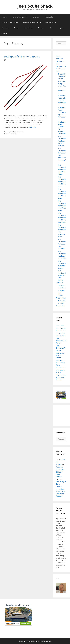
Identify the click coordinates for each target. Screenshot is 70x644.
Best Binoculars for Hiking (61, 348)
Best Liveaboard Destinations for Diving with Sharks (62, 218)
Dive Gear (38, 17)
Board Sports (31, 28)
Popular (6, 17)
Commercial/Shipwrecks (22, 17)
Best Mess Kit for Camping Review (61, 363)
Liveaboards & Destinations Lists (61, 69)
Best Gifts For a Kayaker (61, 293)
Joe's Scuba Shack (35, 6)
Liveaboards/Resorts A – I (12, 22)
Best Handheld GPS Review (61, 341)
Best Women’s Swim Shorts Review (61, 370)
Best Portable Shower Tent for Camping (61, 333)
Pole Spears (9, 132)
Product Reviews (18, 132)
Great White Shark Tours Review (62, 76)
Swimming (7, 28)
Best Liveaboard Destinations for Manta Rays (62, 182)
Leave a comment (11, 134)
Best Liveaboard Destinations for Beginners (62, 244)
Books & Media (51, 22)
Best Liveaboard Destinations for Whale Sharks (62, 170)
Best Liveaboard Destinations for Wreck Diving (62, 206)
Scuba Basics (51, 17)
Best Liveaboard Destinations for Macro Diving (62, 194)
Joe (57, 470)
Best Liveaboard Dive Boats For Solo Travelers (62, 141)
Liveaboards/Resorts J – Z (33, 22)
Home (58, 56)
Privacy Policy (61, 298)
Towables (43, 28)
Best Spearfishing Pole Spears (22, 56)
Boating (18, 28)
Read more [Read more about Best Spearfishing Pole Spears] (32, 127)
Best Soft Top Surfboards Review (61, 377)
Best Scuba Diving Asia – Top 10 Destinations (62, 100)
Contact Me (60, 306)
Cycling (63, 28)
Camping (7, 33)
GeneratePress (47, 641)
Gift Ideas (60, 283)
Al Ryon (59, 465)
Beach (54, 28)
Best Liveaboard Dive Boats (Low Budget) (62, 275)
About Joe (60, 59)
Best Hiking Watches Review (60, 355)
